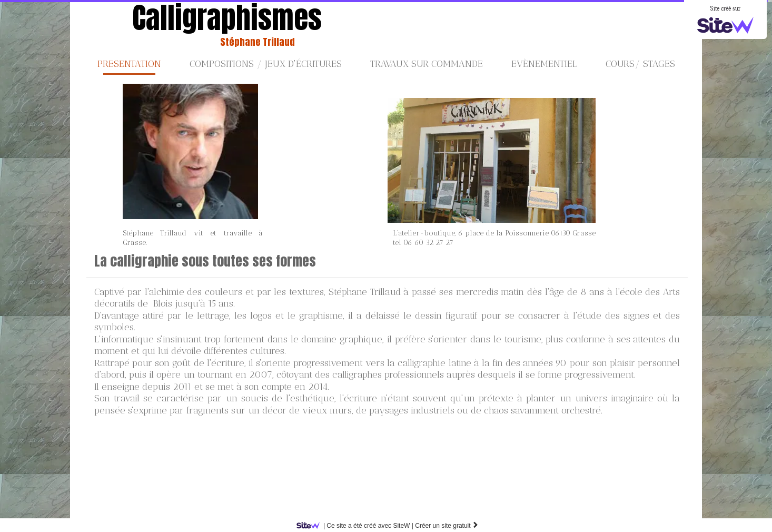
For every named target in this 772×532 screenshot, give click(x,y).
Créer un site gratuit (447, 526)
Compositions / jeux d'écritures (266, 64)
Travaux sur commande (427, 64)
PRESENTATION (129, 64)
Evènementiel (544, 64)
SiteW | (357, 526)
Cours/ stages (640, 64)
